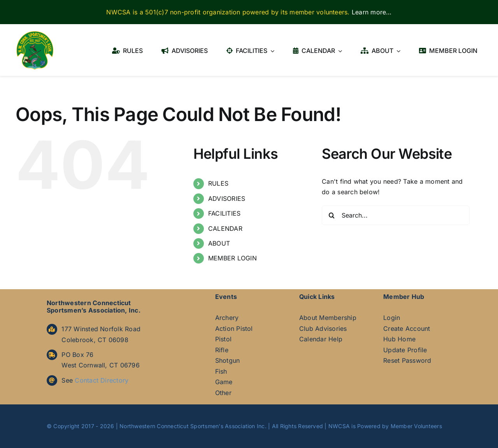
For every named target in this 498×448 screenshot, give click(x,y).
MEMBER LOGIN (232, 258)
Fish (221, 371)
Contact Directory (102, 380)
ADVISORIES (227, 199)
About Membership (328, 318)
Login (392, 318)
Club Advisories (323, 329)
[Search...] (396, 215)
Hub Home (399, 339)
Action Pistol (234, 329)
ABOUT (219, 243)
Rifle (222, 350)
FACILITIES (224, 213)
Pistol (223, 339)
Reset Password (407, 360)
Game (224, 382)
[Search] (331, 215)
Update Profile (405, 350)
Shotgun (228, 360)
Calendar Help (321, 339)
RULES (218, 183)
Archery (227, 318)
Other (223, 393)
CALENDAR (225, 228)
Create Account (407, 329)
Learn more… (372, 12)
